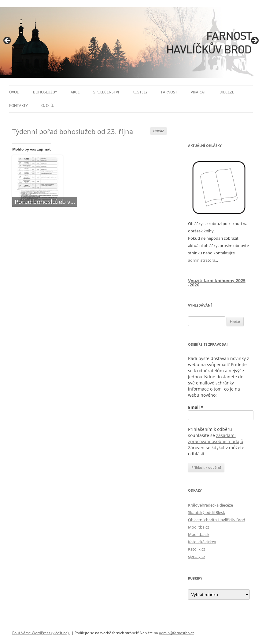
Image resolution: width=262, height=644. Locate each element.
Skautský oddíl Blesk (207, 512)
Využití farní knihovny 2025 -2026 (217, 283)
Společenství (106, 92)
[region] (131, 43)
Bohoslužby (45, 92)
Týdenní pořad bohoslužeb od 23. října (73, 131)
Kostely (140, 92)
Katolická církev (202, 542)
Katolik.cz (197, 549)
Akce (75, 92)
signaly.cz (197, 556)
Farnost (169, 92)
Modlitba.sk (199, 534)
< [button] (8, 41)
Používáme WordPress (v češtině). (41, 633)
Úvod (14, 92)
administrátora (202, 260)
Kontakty (18, 106)
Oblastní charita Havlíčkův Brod (217, 520)
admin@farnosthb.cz (177, 633)
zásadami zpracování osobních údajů (216, 438)
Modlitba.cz (199, 527)
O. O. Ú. (48, 106)
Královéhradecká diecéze (210, 505)
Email (196, 407)
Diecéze (227, 92)
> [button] (254, 41)
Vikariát (198, 92)
